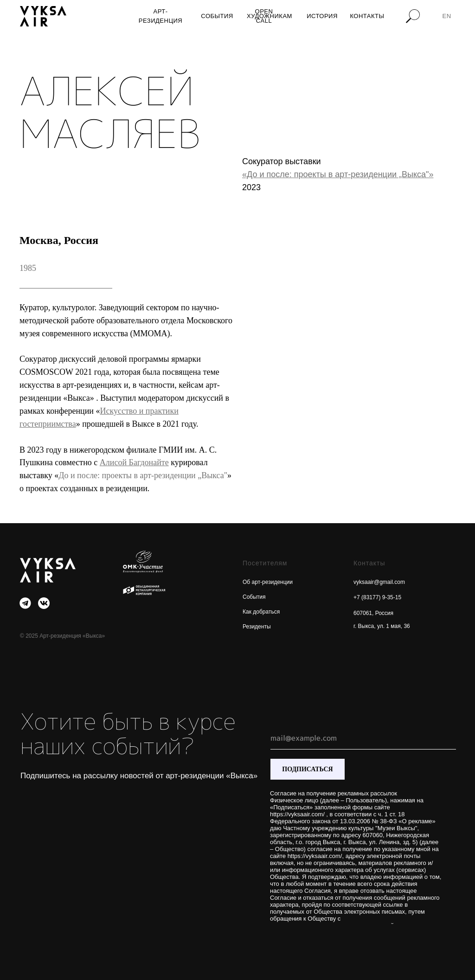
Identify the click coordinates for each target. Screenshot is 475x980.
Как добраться (261, 612)
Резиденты (257, 627)
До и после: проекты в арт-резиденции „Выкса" (143, 475)
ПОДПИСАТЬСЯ (307, 769)
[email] (363, 738)
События (254, 597)
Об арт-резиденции (268, 582)
